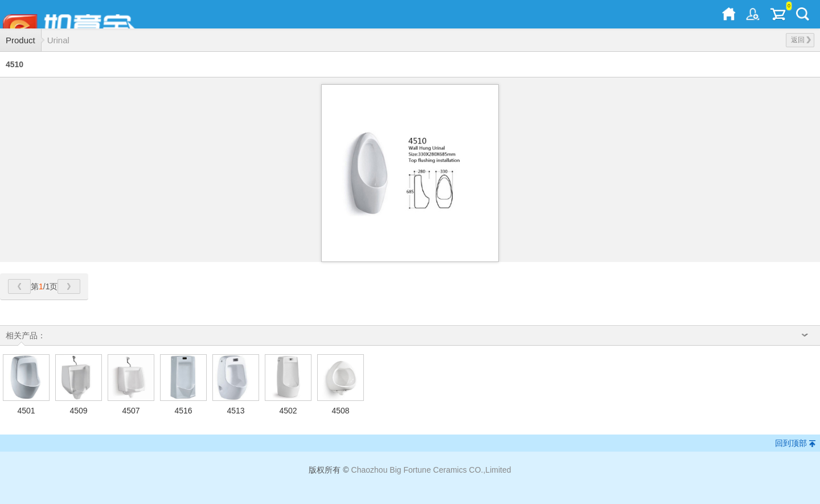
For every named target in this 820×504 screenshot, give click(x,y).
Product (20, 40)
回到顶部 (791, 443)
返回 (801, 40)
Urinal (58, 40)
